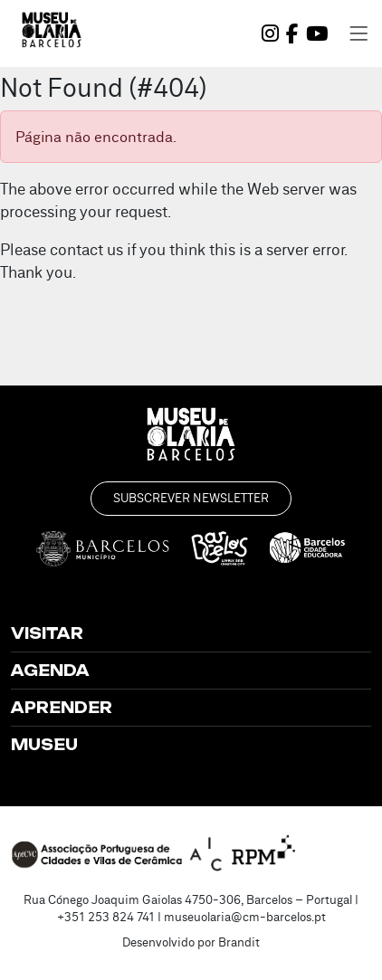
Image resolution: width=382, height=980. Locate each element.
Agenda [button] (50, 671)
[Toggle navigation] (358, 34)
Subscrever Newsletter (191, 498)
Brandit (239, 942)
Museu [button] (44, 745)
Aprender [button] (62, 708)
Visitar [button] (47, 633)
